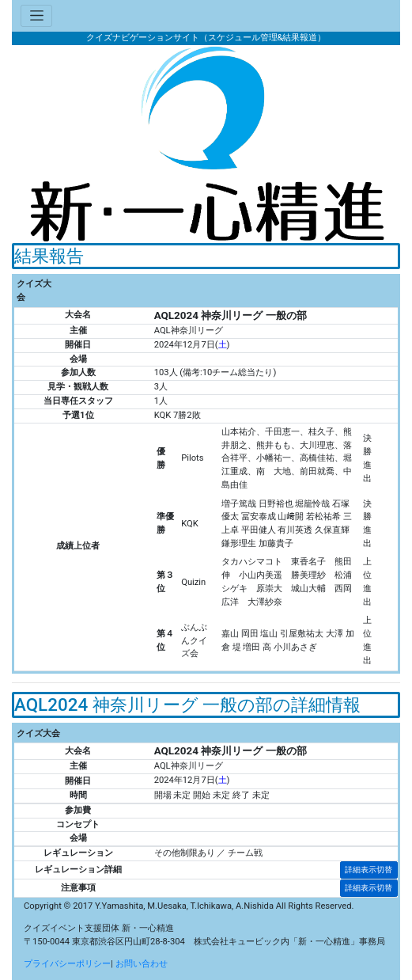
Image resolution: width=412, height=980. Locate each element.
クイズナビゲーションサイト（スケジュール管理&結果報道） (206, 38)
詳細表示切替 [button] (369, 870)
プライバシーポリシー (67, 964)
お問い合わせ (142, 964)
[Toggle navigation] (36, 16)
